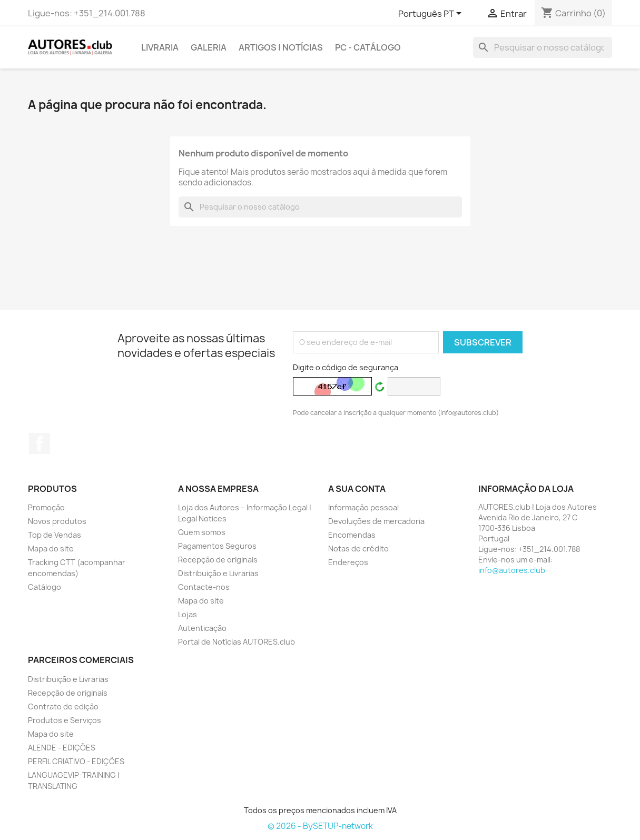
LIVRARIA (160, 47)
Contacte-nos (204, 587)
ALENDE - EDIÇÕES (62, 748)
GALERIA (209, 47)
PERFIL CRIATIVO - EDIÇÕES (76, 761)
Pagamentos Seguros (217, 546)
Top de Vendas (55, 535)
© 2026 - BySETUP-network (320, 826)
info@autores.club (512, 570)
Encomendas (352, 535)
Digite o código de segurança (346, 367)
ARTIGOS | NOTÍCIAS (281, 47)
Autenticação (202, 628)
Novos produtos (57, 521)
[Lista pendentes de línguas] (432, 14)
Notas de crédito (358, 549)
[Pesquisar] (543, 47)
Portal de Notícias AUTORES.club (237, 642)
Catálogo (45, 587)
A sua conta (357, 489)
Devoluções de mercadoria (376, 521)
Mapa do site (51, 549)
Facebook (40, 443)
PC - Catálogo (368, 47)
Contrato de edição (63, 706)
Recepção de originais (218, 560)
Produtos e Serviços (65, 720)
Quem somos (202, 532)
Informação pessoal (363, 507)
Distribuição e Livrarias (218, 573)
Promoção (46, 507)
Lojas (188, 614)
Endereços (348, 562)
